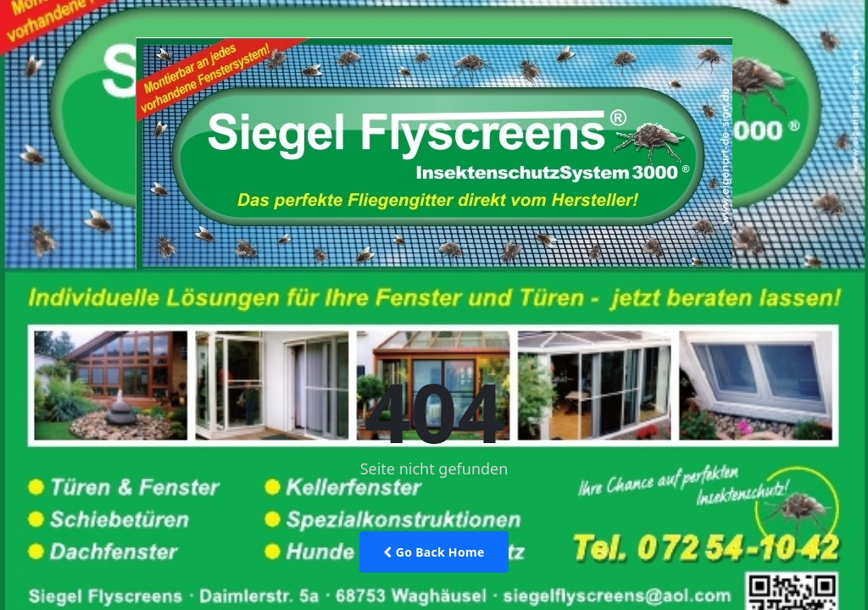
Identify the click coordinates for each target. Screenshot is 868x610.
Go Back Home (434, 552)
